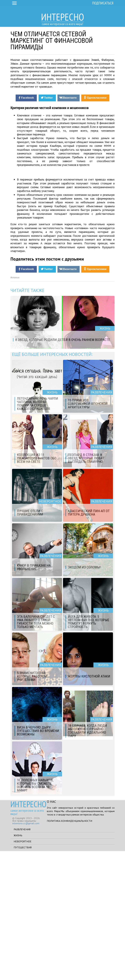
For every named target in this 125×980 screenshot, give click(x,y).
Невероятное (23, 970)
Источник (15, 407)
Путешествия (23, 976)
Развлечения (22, 958)
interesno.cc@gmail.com (26, 952)
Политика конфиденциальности (69, 950)
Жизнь (18, 964)
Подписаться (103, 3)
